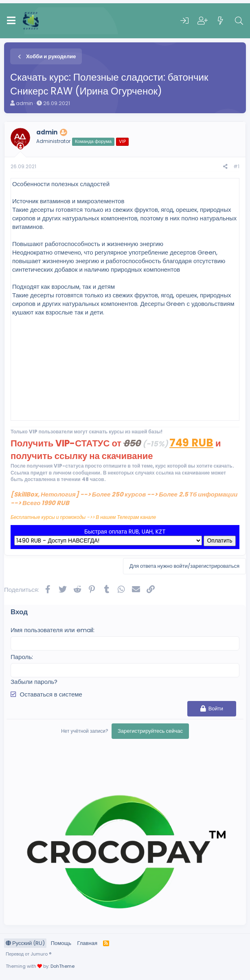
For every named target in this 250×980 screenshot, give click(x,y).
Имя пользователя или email (52, 630)
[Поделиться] (225, 167)
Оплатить (219, 541)
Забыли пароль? (34, 682)
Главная (87, 943)
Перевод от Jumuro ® (29, 954)
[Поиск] (239, 21)
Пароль (21, 657)
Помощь (61, 943)
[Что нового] (221, 21)
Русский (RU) (25, 943)
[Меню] (11, 21)
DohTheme (62, 966)
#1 (236, 166)
